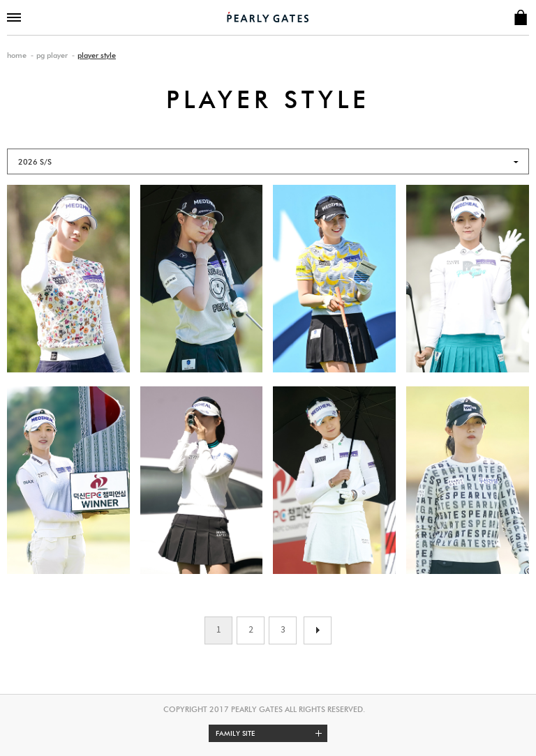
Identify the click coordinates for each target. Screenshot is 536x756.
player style (97, 55)
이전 (318, 630)
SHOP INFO (520, 17)
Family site (271, 733)
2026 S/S (35, 162)
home (17, 55)
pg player (52, 55)
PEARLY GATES (268, 17)
